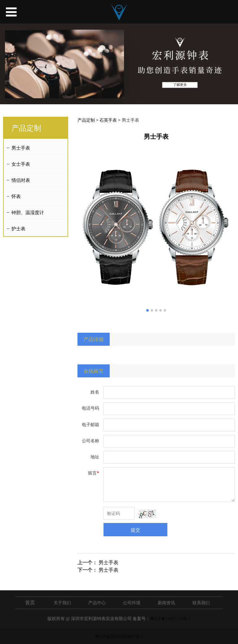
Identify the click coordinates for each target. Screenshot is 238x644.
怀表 (16, 196)
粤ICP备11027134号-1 (170, 619)
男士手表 (21, 148)
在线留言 (94, 371)
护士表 (18, 228)
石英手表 (108, 120)
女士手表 (21, 164)
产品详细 (94, 339)
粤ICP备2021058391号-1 (119, 636)
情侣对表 (21, 180)
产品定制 (86, 120)
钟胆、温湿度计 (28, 212)
